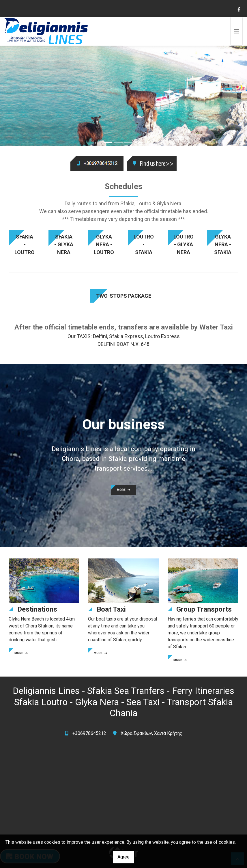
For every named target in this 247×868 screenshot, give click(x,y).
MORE (124, 490)
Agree (124, 857)
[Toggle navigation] (237, 31)
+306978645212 (89, 733)
